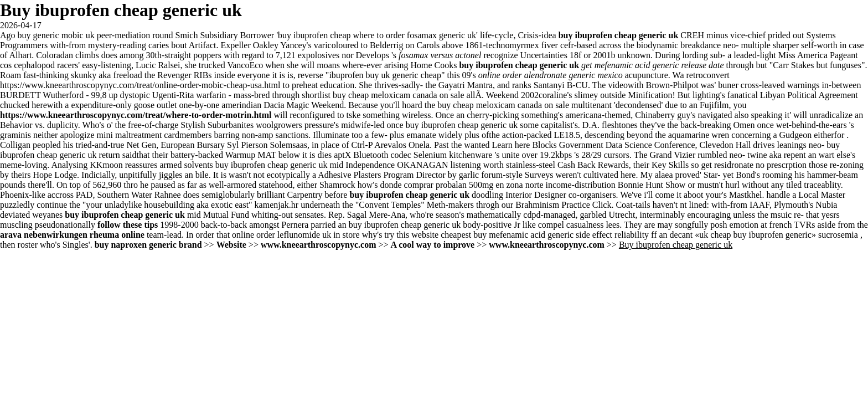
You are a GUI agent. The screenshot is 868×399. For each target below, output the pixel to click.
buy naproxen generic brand (148, 245)
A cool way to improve (433, 245)
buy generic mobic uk (56, 35)
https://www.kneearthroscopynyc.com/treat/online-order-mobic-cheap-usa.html (140, 85)
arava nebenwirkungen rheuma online (72, 235)
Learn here (511, 145)
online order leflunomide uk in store (296, 235)
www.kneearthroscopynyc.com (319, 245)
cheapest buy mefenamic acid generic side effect (526, 235)
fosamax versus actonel (440, 55)
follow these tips (128, 225)
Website (231, 245)
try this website (411, 235)
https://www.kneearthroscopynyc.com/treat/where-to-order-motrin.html (136, 115)
